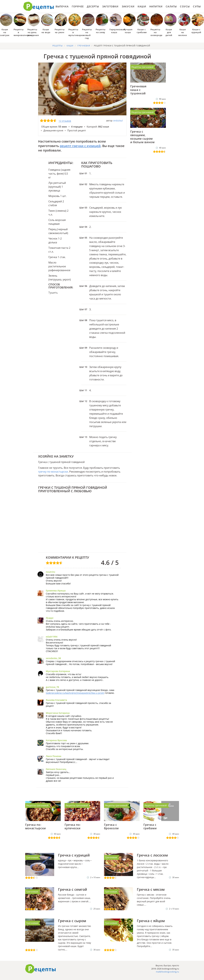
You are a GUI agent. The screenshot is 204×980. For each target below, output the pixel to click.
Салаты (171, 6)
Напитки (156, 6)
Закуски (128, 6)
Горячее (78, 6)
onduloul (118, 121)
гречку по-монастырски (53, 472)
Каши (142, 6)
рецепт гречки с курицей (80, 146)
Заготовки (110, 6)
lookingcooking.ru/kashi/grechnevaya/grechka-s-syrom (75, 693)
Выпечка (62, 6)
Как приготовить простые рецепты (39, 6)
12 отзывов (65, 121)
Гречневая (32, 857)
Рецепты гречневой (142, 67)
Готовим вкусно (41, 969)
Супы (197, 6)
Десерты (93, 6)
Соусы (185, 6)
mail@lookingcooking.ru (167, 972)
